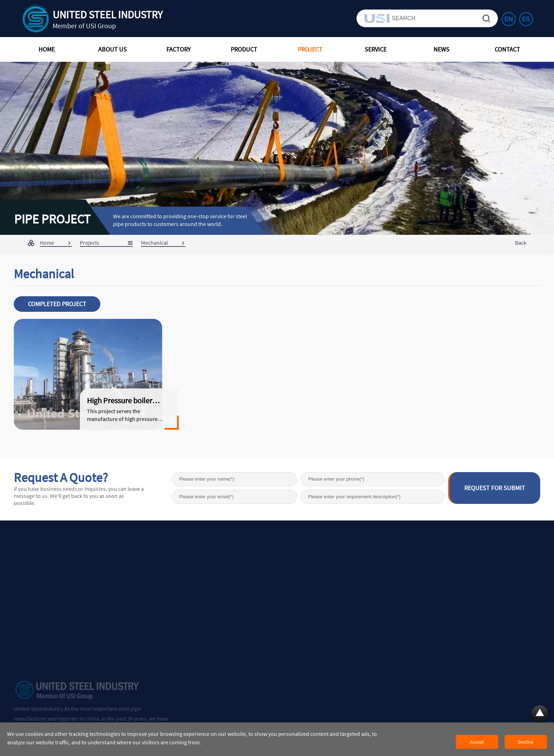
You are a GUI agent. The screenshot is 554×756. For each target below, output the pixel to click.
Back (521, 243)
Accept (477, 742)
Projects (90, 243)
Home (47, 243)
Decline (526, 742)
